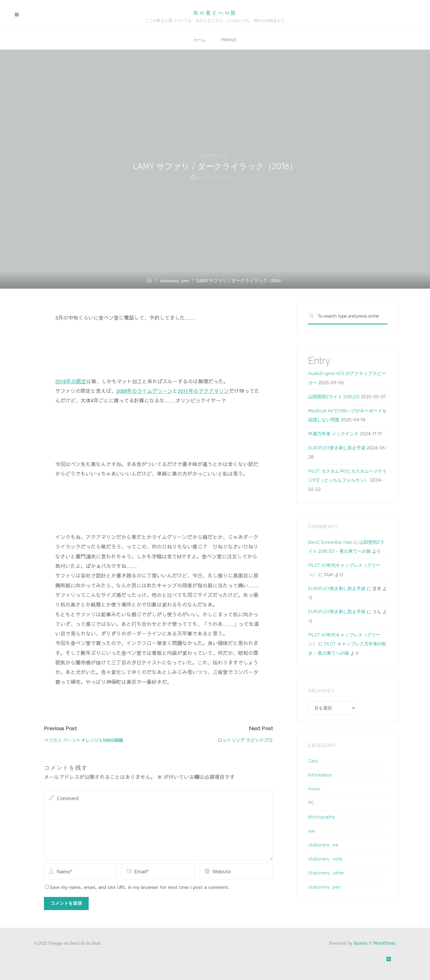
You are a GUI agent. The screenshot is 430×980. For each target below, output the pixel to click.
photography (322, 817)
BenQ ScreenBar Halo (330, 542)
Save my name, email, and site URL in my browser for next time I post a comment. (137, 887)
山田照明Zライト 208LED (334, 397)
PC (311, 803)
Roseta (360, 943)
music (314, 789)
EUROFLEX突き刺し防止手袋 (337, 448)
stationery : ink (323, 845)
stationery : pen (212, 155)
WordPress (384, 943)
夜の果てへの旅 (215, 13)
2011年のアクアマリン (203, 391)
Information (320, 775)
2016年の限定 (71, 381)
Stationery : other (326, 873)
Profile (230, 40)
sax (312, 831)
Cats (313, 761)
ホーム (198, 40)
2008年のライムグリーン (144, 391)
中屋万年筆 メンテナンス (333, 434)
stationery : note (325, 859)
